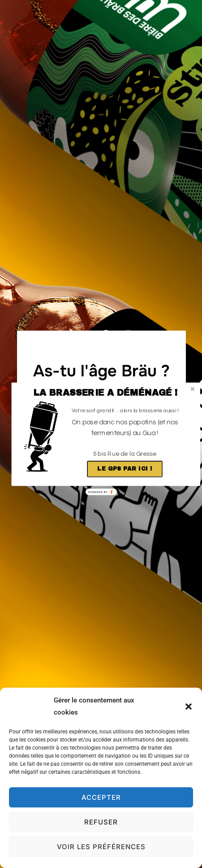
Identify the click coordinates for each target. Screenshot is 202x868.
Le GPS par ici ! (125, 469)
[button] (105, 392)
